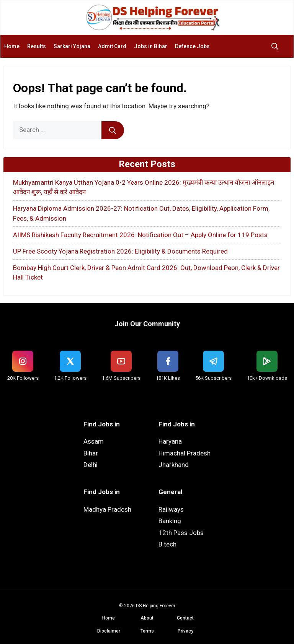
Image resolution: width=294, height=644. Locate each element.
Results (37, 46)
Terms (147, 631)
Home (12, 46)
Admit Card (112, 46)
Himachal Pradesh (185, 453)
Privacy (185, 631)
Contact (185, 618)
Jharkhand (174, 465)
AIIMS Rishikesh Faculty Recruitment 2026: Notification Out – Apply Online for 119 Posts (140, 235)
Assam (94, 441)
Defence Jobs (192, 46)
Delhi (91, 465)
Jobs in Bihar (151, 46)
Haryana (170, 441)
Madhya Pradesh (107, 509)
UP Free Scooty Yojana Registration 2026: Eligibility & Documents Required (120, 251)
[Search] (113, 130)
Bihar (91, 453)
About (147, 618)
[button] (277, 46)
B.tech (167, 544)
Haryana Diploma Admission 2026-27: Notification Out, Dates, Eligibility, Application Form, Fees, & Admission (141, 213)
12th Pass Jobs (181, 533)
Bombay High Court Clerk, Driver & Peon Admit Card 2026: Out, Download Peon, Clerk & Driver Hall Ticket (146, 273)
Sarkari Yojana (72, 46)
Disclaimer (109, 631)
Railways (171, 509)
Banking (170, 521)
